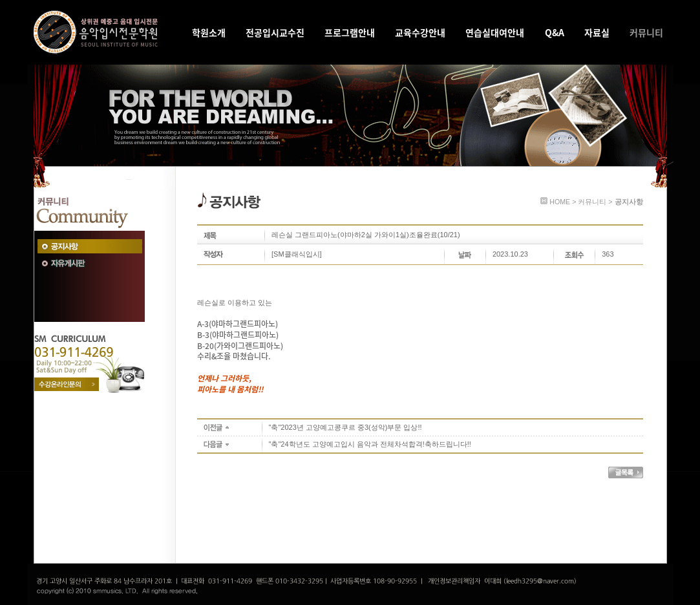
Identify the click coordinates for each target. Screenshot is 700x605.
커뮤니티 (592, 202)
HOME (560, 202)
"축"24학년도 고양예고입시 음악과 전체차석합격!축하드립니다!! (370, 444)
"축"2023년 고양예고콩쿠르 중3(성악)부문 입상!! (345, 427)
